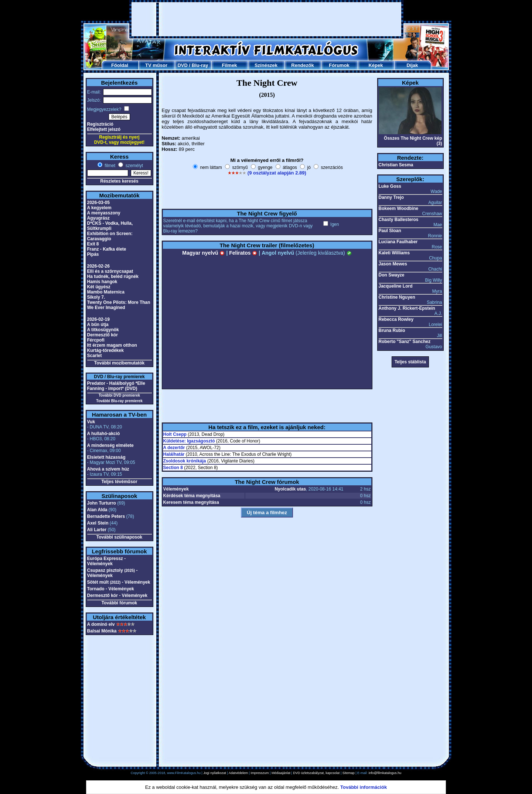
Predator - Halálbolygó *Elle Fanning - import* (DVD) (116, 386)
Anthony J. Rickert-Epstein (407, 308)
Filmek (229, 65)
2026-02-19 (98, 319)
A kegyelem (99, 208)
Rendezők (302, 65)
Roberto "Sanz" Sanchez (405, 342)
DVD (182, 65)
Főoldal (120, 65)
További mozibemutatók (119, 363)
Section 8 (173, 468)
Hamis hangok (102, 282)
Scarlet (95, 356)
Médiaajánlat (281, 773)
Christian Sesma (396, 165)
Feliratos (243, 253)
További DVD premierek (119, 395)
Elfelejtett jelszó (104, 129)
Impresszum (260, 773)
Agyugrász (98, 218)
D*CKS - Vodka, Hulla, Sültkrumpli (110, 226)
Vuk (91, 422)
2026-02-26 (98, 266)
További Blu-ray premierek (119, 401)
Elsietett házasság (106, 457)
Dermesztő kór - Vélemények (117, 595)
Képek (376, 65)
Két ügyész (99, 287)
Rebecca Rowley (396, 319)
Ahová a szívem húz (108, 469)
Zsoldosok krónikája (185, 461)
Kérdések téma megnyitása (192, 496)
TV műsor (156, 65)
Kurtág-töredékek (105, 350)
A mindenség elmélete (110, 445)
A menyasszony (104, 213)
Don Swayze (392, 275)
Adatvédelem (238, 773)
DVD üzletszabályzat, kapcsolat (316, 773)
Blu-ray (200, 65)
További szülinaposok (119, 537)
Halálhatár (174, 454)
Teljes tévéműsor (119, 482)
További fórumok (119, 603)
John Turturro (102, 503)
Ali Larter (97, 530)
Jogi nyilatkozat (215, 773)
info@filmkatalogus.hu (385, 773)
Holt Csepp (175, 434)
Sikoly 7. (96, 297)
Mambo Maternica (106, 292)
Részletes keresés (119, 181)
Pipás (93, 254)
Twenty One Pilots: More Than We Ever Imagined (119, 305)
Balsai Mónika (102, 631)
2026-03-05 (98, 203)
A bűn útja (98, 325)
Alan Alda (97, 510)
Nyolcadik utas (290, 489)
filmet (109, 166)
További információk (364, 787)
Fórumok (339, 65)
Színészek (266, 65)
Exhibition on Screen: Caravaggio (110, 236)
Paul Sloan (390, 231)
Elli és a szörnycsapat (110, 271)
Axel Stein (98, 523)
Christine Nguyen (397, 297)
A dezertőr (174, 448)
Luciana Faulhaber (398, 242)
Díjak (412, 65)
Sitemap (349, 773)
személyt (134, 166)
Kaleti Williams (394, 253)
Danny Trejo (391, 197)
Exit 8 (93, 244)
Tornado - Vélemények (111, 589)
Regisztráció (100, 124)
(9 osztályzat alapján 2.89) (277, 173)
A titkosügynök (103, 330)
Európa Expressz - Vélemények (107, 561)
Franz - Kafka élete (107, 249)
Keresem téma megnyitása (191, 502)
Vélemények (176, 489)
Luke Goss (390, 186)
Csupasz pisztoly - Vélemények (112, 573)
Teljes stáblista (410, 362)
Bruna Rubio (392, 330)
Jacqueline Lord (396, 286)
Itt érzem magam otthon (112, 345)
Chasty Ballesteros (399, 220)
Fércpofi (96, 340)
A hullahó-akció (104, 434)
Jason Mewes (393, 264)
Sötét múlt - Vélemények (119, 582)
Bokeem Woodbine (399, 208)
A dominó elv (101, 624)
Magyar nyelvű (203, 253)
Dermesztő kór (103, 335)
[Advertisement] (266, 19)
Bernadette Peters (106, 516)
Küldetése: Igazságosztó (189, 441)
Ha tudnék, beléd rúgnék (113, 276)
